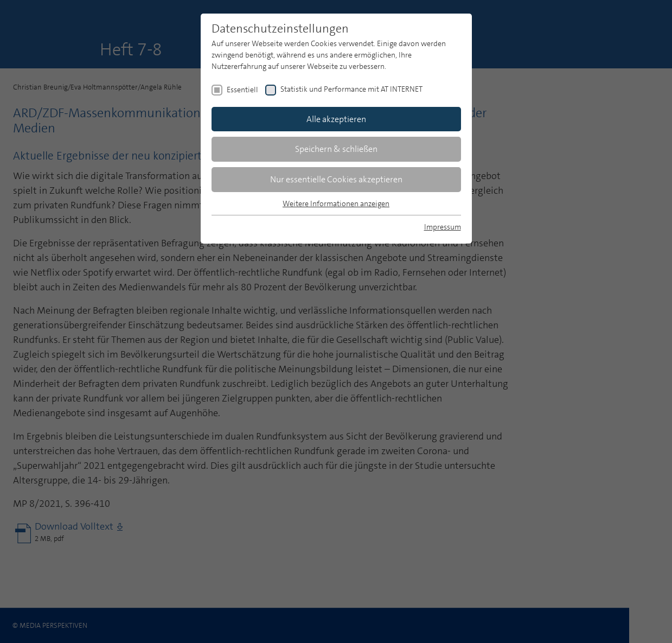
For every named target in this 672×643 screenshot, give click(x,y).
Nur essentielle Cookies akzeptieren (336, 179)
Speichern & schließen (336, 149)
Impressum (443, 227)
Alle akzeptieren (336, 119)
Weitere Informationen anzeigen (336, 203)
